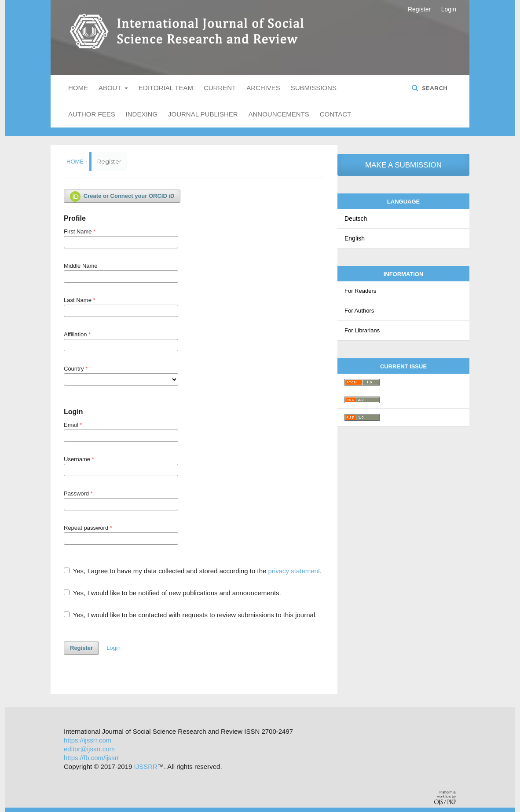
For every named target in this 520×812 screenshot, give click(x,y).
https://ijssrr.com (88, 740)
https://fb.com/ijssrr (92, 758)
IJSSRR (146, 766)
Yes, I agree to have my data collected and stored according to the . (193, 571)
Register (419, 9)
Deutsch (356, 218)
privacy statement (294, 571)
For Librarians (362, 330)
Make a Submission (403, 165)
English (355, 238)
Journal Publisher (203, 114)
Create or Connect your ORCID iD (122, 197)
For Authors (359, 311)
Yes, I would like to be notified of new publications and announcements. (172, 593)
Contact (335, 114)
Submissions (314, 88)
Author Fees (92, 114)
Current (220, 88)
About (111, 88)
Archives (263, 88)
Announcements (279, 114)
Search (434, 88)
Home (78, 88)
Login (449, 9)
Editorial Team (166, 88)
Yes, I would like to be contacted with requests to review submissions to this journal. (190, 615)
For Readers (360, 291)
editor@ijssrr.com (89, 749)
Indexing (142, 114)
